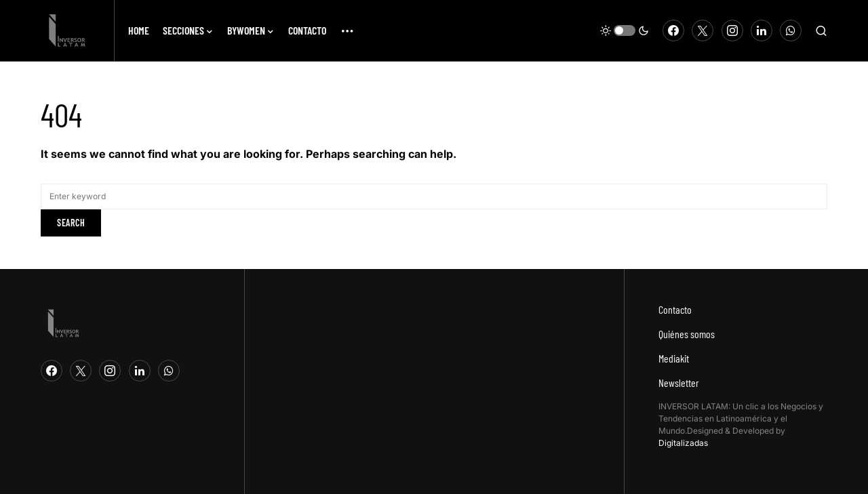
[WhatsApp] (791, 30)
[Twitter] (703, 30)
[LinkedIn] (762, 30)
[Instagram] (732, 30)
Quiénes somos (687, 334)
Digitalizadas (683, 443)
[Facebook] (673, 30)
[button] (625, 30)
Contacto (675, 309)
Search (71, 223)
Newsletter (679, 383)
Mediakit (674, 358)
